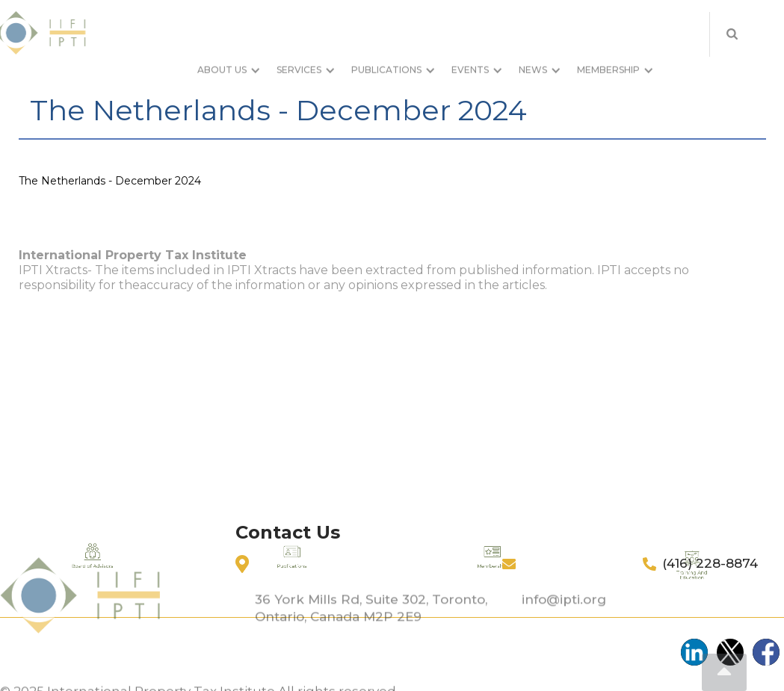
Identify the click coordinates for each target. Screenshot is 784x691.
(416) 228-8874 (710, 563)
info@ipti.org (564, 625)
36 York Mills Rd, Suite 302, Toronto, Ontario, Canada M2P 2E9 (371, 633)
